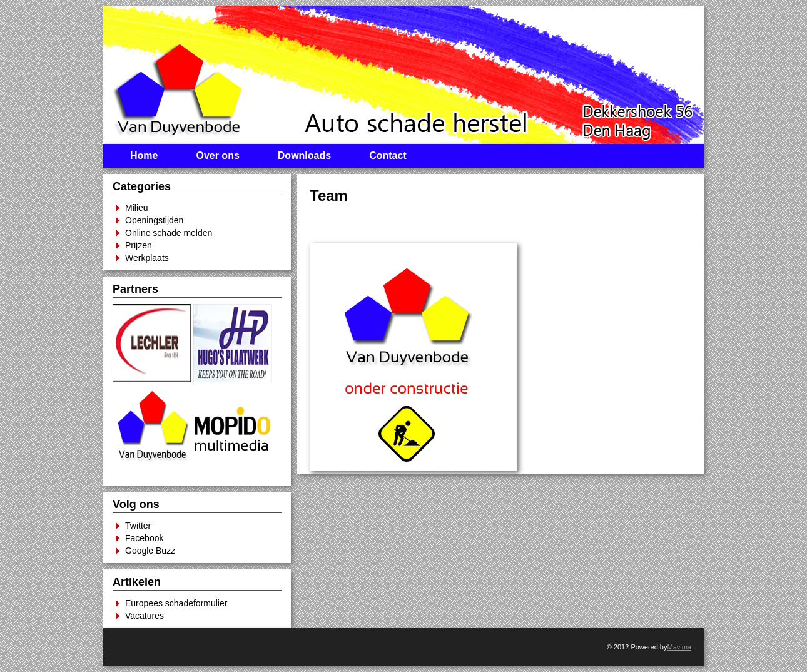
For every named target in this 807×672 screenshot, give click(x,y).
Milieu (137, 208)
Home (144, 155)
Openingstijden (154, 220)
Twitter (138, 526)
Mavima (679, 647)
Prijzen (139, 245)
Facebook (144, 538)
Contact (388, 155)
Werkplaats (147, 258)
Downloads (304, 155)
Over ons (217, 155)
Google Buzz (150, 551)
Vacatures (145, 616)
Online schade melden (169, 233)
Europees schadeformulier (176, 603)
